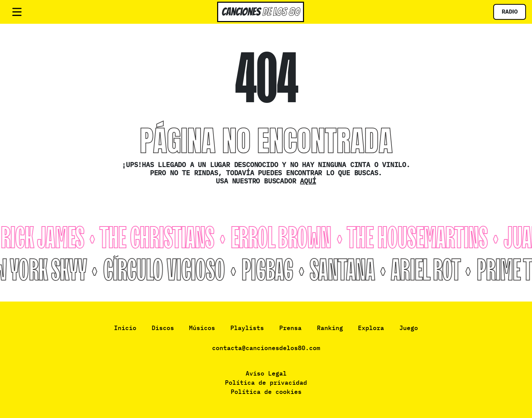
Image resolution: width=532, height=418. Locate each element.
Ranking (330, 328)
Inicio (125, 328)
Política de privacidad (266, 383)
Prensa (290, 328)
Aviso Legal (266, 373)
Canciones (261, 12)
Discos (163, 328)
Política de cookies (266, 392)
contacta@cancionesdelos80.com (266, 348)
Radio (510, 12)
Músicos (202, 328)
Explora (371, 328)
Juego (409, 328)
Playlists (247, 328)
